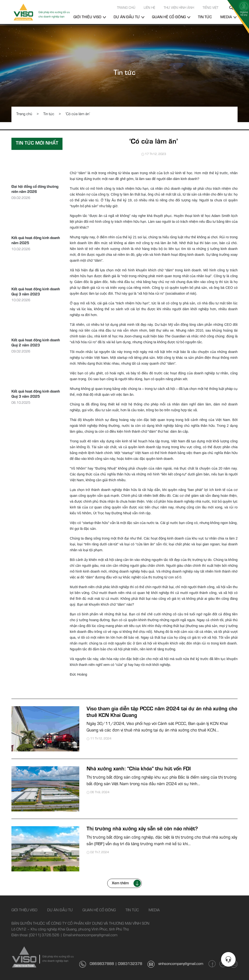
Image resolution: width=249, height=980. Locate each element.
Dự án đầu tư (127, 17)
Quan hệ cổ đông (169, 17)
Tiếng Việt (210, 8)
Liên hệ (149, 8)
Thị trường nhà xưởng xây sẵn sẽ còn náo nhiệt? (142, 829)
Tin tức (205, 17)
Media (226, 17)
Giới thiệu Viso (87, 17)
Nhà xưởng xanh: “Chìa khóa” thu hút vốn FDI (139, 769)
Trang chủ (126, 8)
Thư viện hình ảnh (179, 8)
